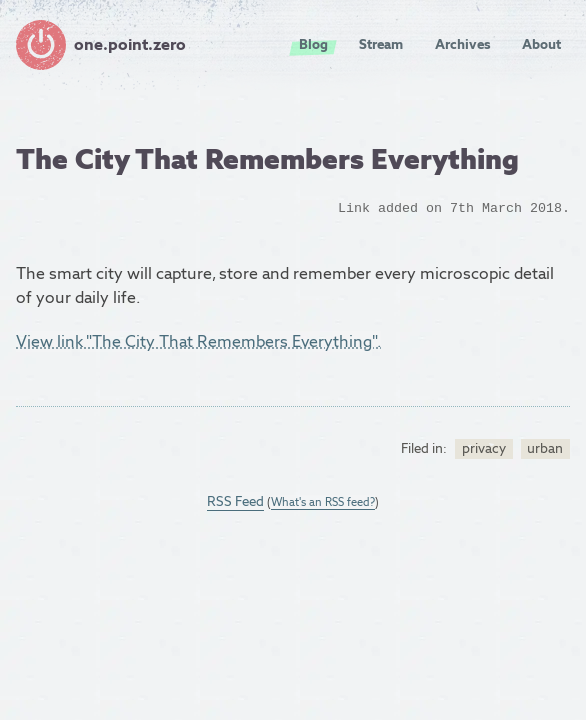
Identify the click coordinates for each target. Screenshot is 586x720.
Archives (463, 44)
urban (545, 448)
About (541, 44)
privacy (484, 448)
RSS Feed (235, 501)
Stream (381, 44)
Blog (313, 44)
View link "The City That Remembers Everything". (198, 341)
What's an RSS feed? (323, 502)
